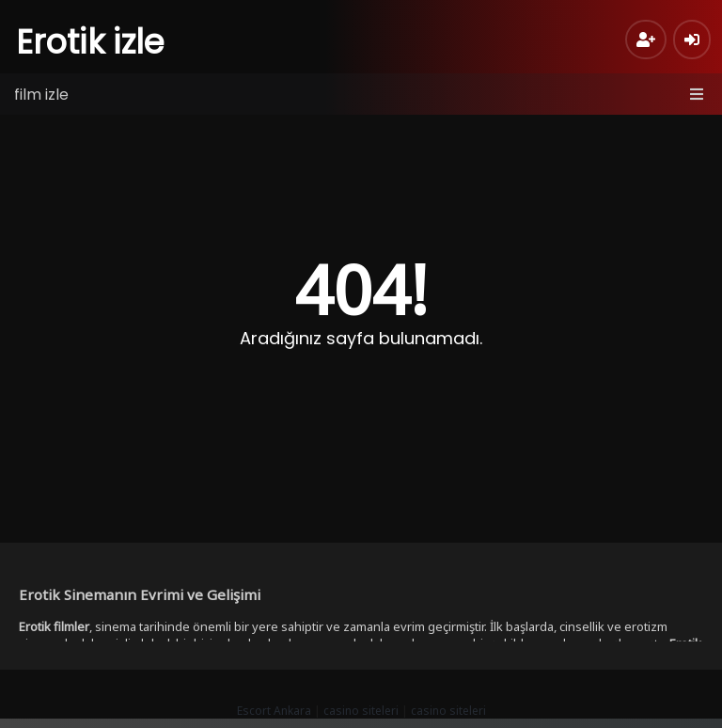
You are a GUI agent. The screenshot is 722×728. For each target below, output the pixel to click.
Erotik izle (91, 42)
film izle (41, 95)
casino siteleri (361, 711)
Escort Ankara (274, 711)
